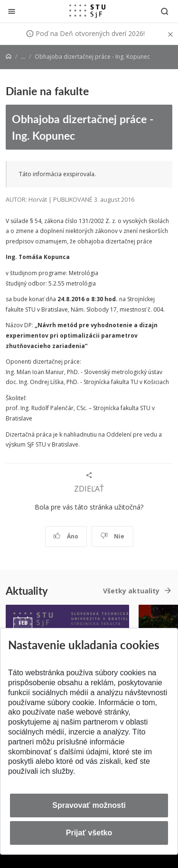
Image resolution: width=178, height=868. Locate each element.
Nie (112, 536)
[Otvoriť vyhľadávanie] (165, 11)
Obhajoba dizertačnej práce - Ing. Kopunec (83, 127)
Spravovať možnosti (89, 805)
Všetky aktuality (131, 591)
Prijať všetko (89, 833)
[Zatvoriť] (12, 11)
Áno (66, 536)
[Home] (9, 57)
